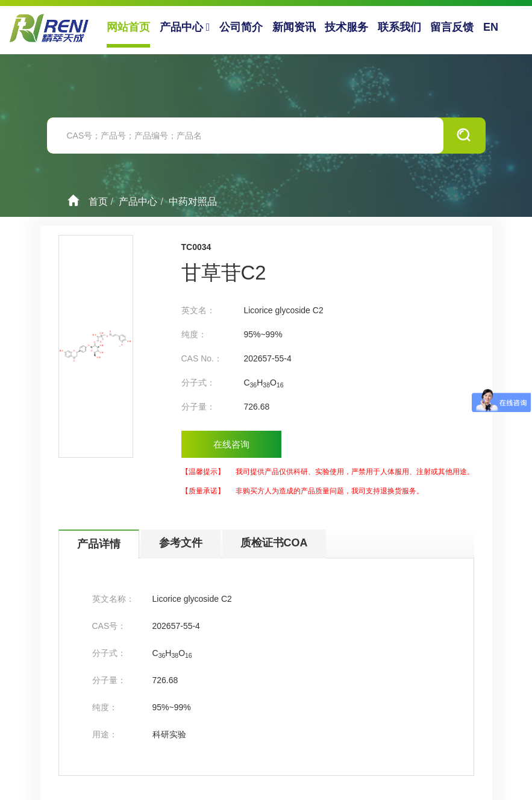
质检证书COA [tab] (274, 543)
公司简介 (241, 27)
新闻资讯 (294, 27)
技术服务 (346, 27)
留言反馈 (452, 27)
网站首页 (128, 27)
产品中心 (185, 27)
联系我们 (399, 27)
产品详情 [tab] (99, 544)
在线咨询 (231, 444)
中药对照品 (193, 202)
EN (491, 27)
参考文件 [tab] (181, 543)
